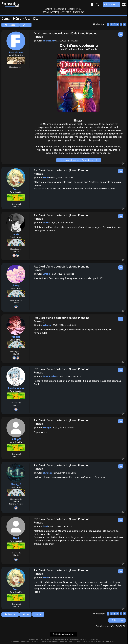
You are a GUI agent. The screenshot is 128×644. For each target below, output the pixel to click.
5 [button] (121, 24)
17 (21, 249)
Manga (60, 9)
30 (21, 499)
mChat (91, 641)
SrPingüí (16, 439)
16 (21, 300)
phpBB (84, 641)
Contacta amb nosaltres (63, 634)
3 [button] (114, 24)
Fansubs (79, 12)
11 (21, 352)
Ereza (16, 189)
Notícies (65, 12)
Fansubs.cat (16, 52)
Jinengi (16, 286)
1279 (21, 67)
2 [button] (111, 24)
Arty (114, 641)
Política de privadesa (44, 641)
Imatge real (74, 9)
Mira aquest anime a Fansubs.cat (79, 160)
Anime (49, 9)
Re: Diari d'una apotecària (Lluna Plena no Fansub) (62, 172)
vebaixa (16, 337)
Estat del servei (61, 641)
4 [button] (118, 24)
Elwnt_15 (16, 484)
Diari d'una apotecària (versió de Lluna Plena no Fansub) (66, 35)
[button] (124, 24)
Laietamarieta (16, 388)
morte (16, 234)
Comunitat (50, 12)
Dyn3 (16, 538)
